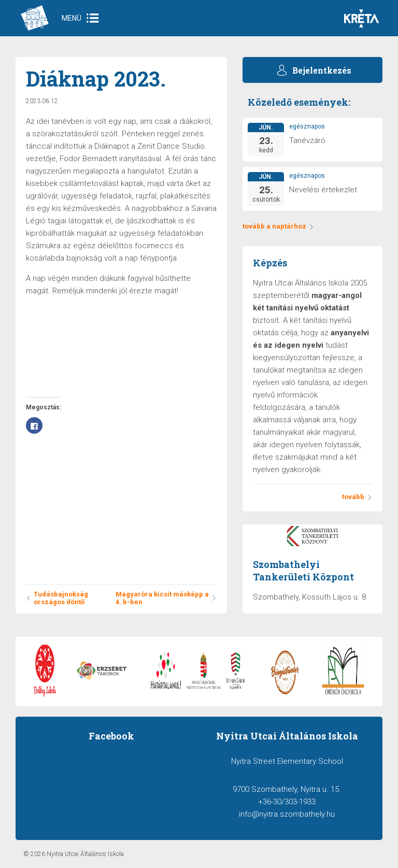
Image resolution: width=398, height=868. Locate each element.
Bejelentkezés (322, 70)
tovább (357, 497)
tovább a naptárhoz (278, 226)
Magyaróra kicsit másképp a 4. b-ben (166, 598)
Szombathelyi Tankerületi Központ (303, 571)
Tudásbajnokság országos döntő (57, 598)
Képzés (270, 263)
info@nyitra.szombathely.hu (287, 814)
